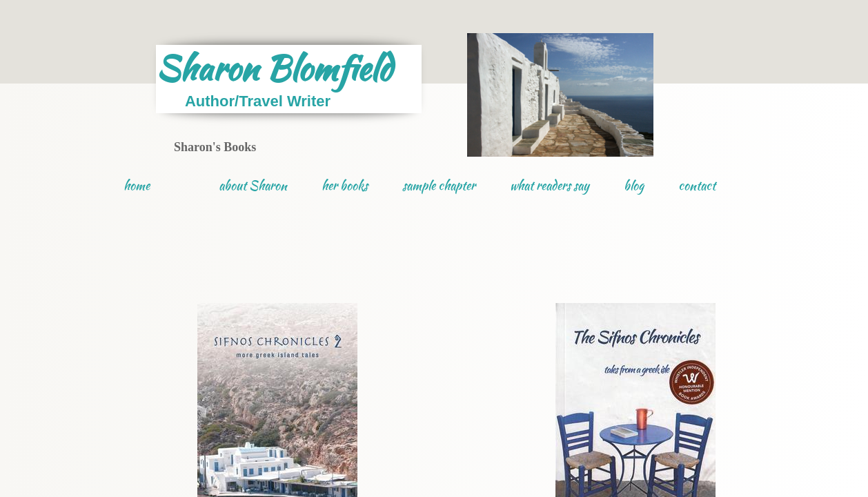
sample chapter (439, 185)
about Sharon (253, 185)
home (137, 185)
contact (697, 185)
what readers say (550, 185)
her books (345, 185)
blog (634, 185)
